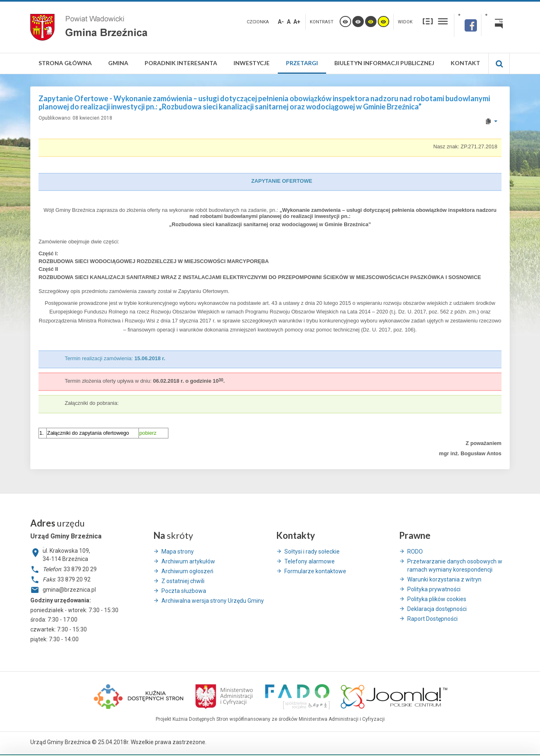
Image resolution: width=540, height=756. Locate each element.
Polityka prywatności (434, 589)
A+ (297, 22)
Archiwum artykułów (188, 561)
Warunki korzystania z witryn (444, 579)
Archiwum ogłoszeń (187, 571)
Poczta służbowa (184, 591)
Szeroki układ (443, 21)
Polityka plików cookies (437, 599)
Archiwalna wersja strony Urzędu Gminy (213, 601)
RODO (415, 552)
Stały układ (428, 21)
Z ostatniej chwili (183, 581)
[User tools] (491, 121)
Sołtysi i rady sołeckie (312, 552)
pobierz (148, 433)
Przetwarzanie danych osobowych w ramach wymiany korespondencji (455, 565)
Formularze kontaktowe (315, 571)
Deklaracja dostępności (437, 609)
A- (281, 22)
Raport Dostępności (432, 619)
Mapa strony (178, 552)
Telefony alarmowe (310, 561)
